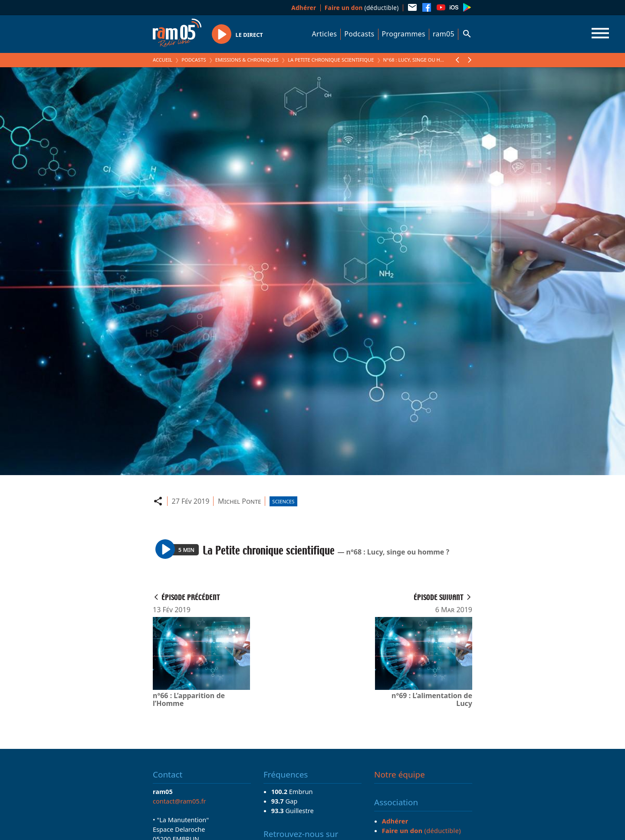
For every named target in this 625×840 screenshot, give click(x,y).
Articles (325, 34)
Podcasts (359, 34)
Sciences (283, 501)
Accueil (163, 60)
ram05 (444, 34)
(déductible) (362, 8)
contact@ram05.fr (179, 801)
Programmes (404, 34)
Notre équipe (400, 774)
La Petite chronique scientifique (331, 60)
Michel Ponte (239, 501)
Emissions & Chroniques (247, 60)
